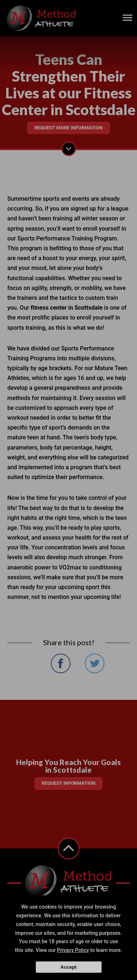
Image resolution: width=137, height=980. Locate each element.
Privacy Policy (73, 950)
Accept (68, 967)
